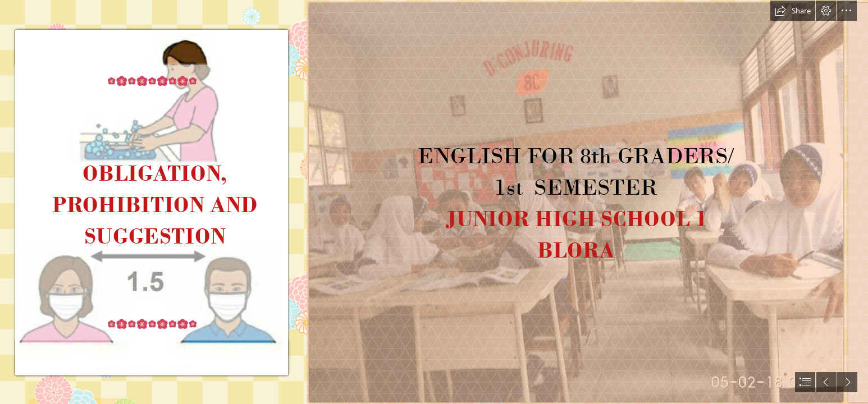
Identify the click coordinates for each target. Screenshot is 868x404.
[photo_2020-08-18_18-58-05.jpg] (152, 202)
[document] (434, 202)
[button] (793, 11)
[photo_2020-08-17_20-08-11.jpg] (575, 202)
